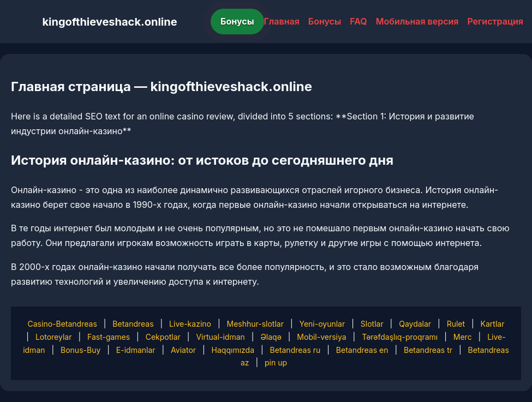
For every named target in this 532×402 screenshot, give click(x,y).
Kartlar (493, 324)
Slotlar (372, 324)
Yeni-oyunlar (322, 324)
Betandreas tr (428, 350)
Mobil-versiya (321, 337)
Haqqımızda (233, 350)
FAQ (358, 21)
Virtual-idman (220, 337)
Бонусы (237, 21)
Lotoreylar (54, 337)
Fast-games (109, 337)
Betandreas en (362, 350)
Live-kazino (190, 324)
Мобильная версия (417, 21)
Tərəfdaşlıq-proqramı (400, 337)
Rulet (456, 324)
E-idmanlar (136, 350)
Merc (463, 337)
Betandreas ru (295, 350)
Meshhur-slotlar (255, 324)
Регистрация (495, 21)
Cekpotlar (163, 337)
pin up (276, 362)
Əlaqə (271, 337)
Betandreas (133, 324)
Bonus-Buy (80, 350)
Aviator (183, 350)
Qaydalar (415, 324)
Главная (282, 21)
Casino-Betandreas (62, 324)
